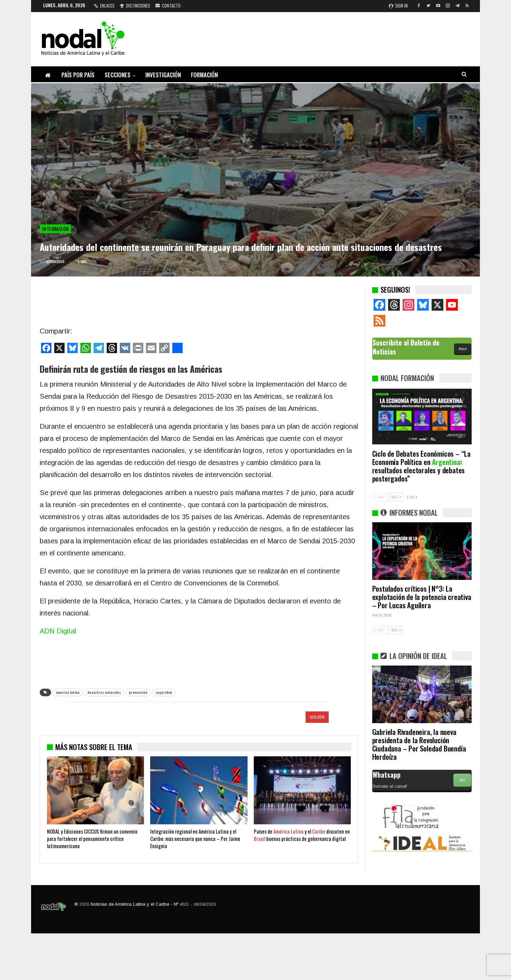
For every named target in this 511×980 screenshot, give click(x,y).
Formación (204, 75)
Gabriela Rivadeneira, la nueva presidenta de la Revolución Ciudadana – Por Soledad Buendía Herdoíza (419, 744)
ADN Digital (58, 631)
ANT (380, 497)
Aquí (463, 349)
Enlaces (104, 6)
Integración (55, 229)
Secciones (118, 75)
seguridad (164, 692)
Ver (462, 780)
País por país (78, 75)
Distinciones (135, 6)
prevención (138, 692)
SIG (396, 497)
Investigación (163, 75)
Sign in (398, 6)
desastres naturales (104, 692)
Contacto (168, 6)
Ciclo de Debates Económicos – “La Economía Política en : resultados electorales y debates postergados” (421, 466)
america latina (68, 692)
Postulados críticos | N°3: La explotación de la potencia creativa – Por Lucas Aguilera (422, 597)
